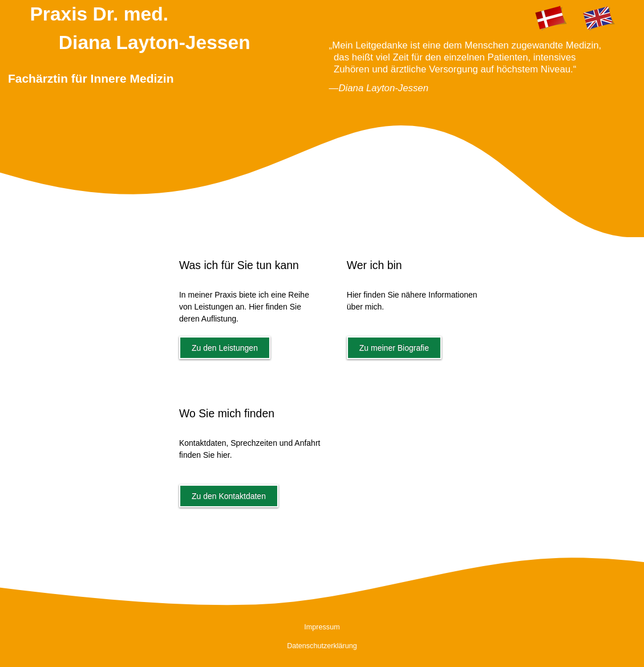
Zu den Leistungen (225, 348)
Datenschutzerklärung (322, 646)
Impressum (322, 627)
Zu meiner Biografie (394, 348)
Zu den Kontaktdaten (229, 496)
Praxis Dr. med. (173, 52)
